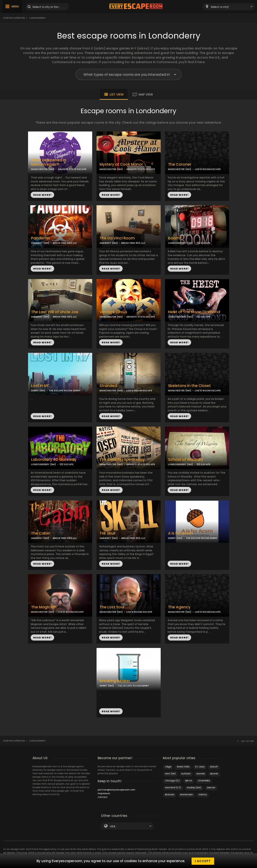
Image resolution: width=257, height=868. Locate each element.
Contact (103, 797)
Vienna (203, 795)
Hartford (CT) (173, 788)
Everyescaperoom (14, 18)
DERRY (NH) (38, 390)
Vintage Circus (113, 312)
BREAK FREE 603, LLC (65, 243)
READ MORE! (42, 195)
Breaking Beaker (115, 681)
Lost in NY (40, 386)
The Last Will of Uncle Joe (55, 312)
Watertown (186, 795)
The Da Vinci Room (117, 238)
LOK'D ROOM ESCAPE (208, 169)
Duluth (214, 767)
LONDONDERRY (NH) (180, 243)
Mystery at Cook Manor (121, 164)
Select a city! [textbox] (220, 7)
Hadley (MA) (194, 788)
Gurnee (200, 774)
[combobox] (229, 7)
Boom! (174, 238)
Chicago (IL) (172, 781)
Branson (170, 795)
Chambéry (204, 781)
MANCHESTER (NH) (43, 169)
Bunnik (214, 774)
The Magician (44, 607)
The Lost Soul (112, 607)
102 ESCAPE (204, 243)
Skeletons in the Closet (189, 386)
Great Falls (183, 767)
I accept (203, 861)
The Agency (179, 607)
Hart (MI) (170, 774)
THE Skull (107, 533)
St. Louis (200, 767)
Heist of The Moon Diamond (194, 312)
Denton (211, 788)
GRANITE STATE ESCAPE (72, 169)
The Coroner (180, 164)
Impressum (104, 793)
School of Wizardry (186, 460)
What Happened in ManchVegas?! (49, 162)
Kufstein (186, 774)
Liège (168, 767)
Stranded (108, 386)
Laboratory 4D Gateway (54, 460)
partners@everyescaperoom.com (116, 790)
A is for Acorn (180, 533)
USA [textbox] (113, 826)
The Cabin (41, 533)
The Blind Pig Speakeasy (122, 460)
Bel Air (189, 781)
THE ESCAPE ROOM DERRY (65, 390)
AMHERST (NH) (40, 243)
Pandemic (41, 238)
